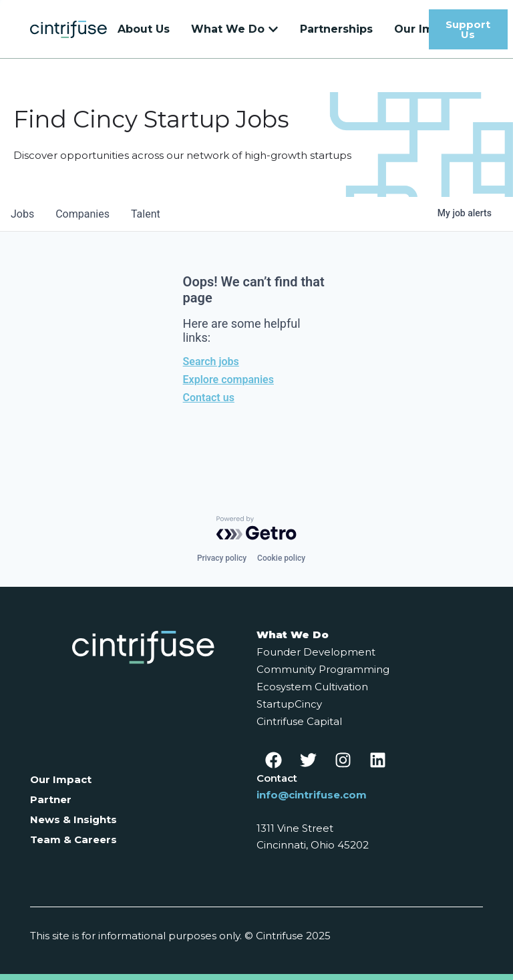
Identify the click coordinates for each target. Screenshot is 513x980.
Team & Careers (73, 839)
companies (82, 214)
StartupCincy (289, 704)
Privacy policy (222, 558)
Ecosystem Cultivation (312, 687)
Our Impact (61, 779)
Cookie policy (281, 558)
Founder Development (316, 652)
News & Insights (73, 819)
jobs (22, 214)
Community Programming (323, 669)
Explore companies (228, 380)
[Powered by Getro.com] (256, 528)
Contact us (209, 398)
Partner (51, 799)
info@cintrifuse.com (312, 795)
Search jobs (211, 361)
